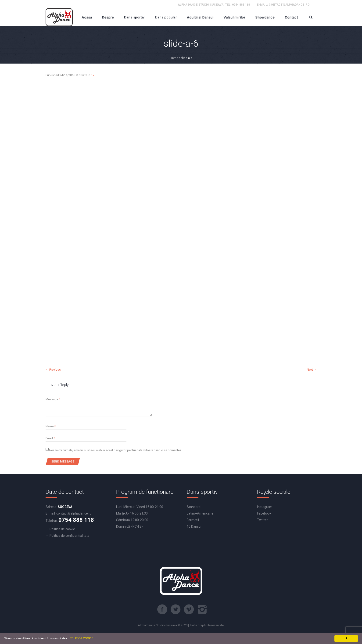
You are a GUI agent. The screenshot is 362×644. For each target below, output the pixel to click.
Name (51, 426)
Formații (193, 520)
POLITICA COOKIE (82, 638)
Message (53, 399)
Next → (312, 370)
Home (174, 58)
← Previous (53, 370)
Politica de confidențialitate (70, 536)
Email (50, 438)
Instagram (265, 507)
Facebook (264, 513)
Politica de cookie (62, 529)
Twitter (262, 520)
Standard (194, 507)
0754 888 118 (241, 5)
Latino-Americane (200, 513)
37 (93, 75)
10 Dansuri (195, 526)
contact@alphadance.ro (289, 5)
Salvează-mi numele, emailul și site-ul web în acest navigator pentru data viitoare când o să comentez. (114, 450)
